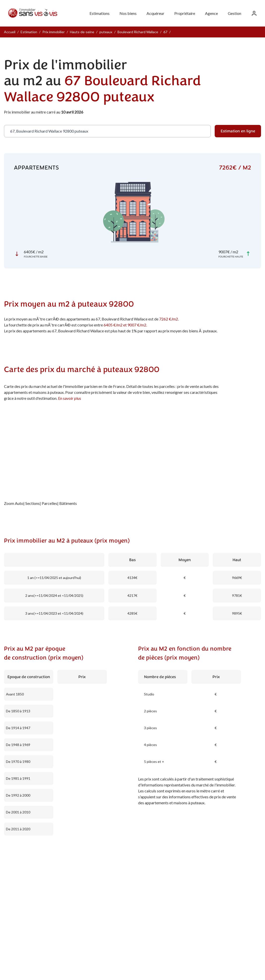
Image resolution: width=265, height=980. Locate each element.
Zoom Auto (14, 503)
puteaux (106, 32)
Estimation (29, 32)
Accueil (10, 32)
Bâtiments (68, 503)
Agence (211, 13)
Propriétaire (185, 13)
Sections (32, 503)
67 (165, 32)
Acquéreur (155, 13)
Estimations (100, 13)
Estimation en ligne (238, 131)
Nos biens (128, 13)
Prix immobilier (54, 32)
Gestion (235, 13)
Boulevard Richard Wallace (138, 32)
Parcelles (49, 503)
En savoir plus (70, 398)
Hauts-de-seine (82, 32)
